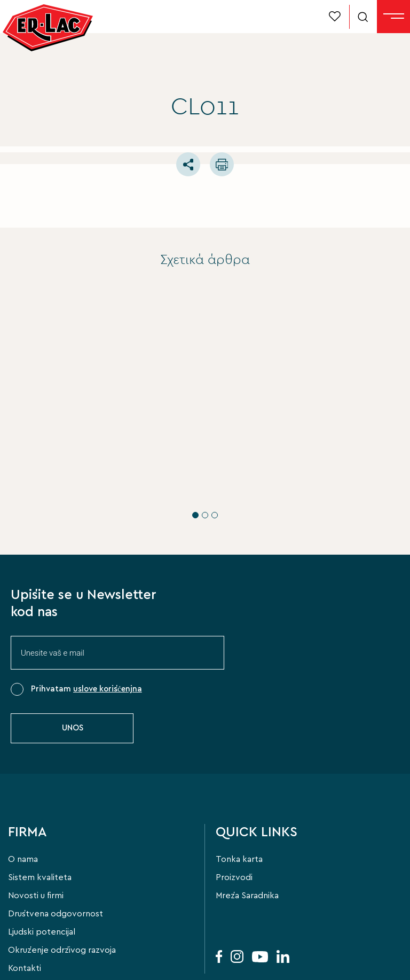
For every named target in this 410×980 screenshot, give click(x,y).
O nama (23, 806)
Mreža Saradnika (247, 842)
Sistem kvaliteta (40, 824)
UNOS (73, 675)
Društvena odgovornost (56, 860)
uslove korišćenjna (108, 636)
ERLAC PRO (28, 430)
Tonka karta (239, 806)
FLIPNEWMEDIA (62, 965)
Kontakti (25, 915)
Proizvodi (234, 824)
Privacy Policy (192, 953)
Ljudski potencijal (42, 878)
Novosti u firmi (36, 842)
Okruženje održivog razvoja (62, 897)
